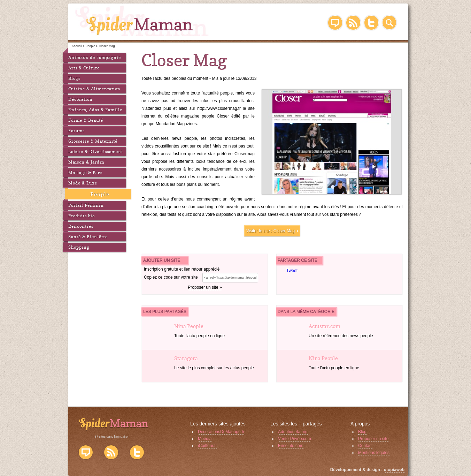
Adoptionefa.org (293, 432)
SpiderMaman (142, 21)
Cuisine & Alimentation (94, 89)
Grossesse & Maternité (93, 141)
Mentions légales (374, 453)
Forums (76, 131)
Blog (335, 23)
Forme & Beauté (86, 120)
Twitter (371, 23)
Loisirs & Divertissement (96, 152)
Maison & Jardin (86, 162)
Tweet (292, 271)
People (100, 194)
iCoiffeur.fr (207, 446)
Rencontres (81, 226)
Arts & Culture (84, 68)
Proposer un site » (205, 287)
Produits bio (82, 216)
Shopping (79, 247)
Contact (365, 446)
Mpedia (205, 439)
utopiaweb (394, 470)
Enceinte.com (291, 446)
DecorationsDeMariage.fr (221, 432)
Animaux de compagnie (95, 57)
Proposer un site (373, 439)
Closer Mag (284, 231)
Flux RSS (111, 452)
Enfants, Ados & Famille (95, 110)
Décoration (80, 99)
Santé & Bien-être (88, 237)
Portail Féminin (86, 205)
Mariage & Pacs (85, 172)
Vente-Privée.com (295, 439)
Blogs (74, 78)
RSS (353, 23)
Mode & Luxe (83, 183)
